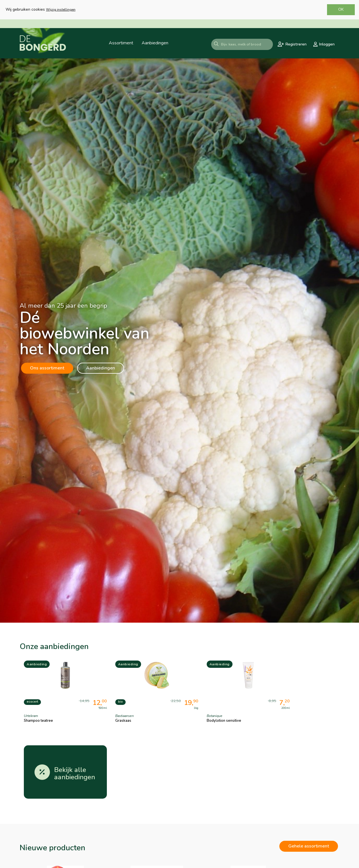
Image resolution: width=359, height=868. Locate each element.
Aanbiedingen (101, 368)
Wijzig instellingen (61, 10)
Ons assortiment (47, 368)
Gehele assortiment (309, 784)
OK (341, 9)
